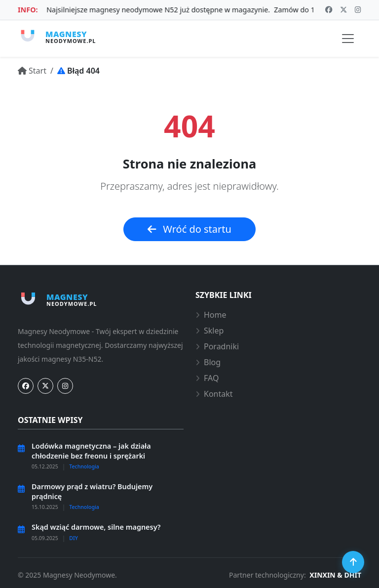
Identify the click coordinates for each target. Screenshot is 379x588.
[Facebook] (26, 386)
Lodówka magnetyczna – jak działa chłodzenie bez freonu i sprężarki (91, 451)
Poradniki (217, 346)
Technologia (84, 466)
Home (211, 315)
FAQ (207, 378)
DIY (74, 538)
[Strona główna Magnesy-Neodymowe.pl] (57, 37)
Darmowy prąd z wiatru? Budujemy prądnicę (92, 491)
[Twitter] (45, 386)
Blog (208, 362)
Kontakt (214, 394)
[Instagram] (65, 386)
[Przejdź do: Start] (32, 71)
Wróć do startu (189, 229)
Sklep (209, 331)
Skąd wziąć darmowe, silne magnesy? (96, 527)
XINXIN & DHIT (335, 575)
